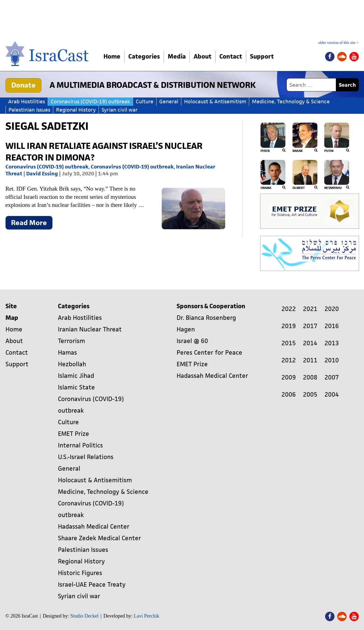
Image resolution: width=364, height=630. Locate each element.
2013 (332, 343)
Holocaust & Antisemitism (215, 102)
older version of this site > (338, 43)
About (203, 56)
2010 (332, 360)
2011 (310, 360)
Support (262, 56)
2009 (289, 377)
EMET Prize (74, 434)
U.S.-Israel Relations (86, 457)
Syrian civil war (120, 110)
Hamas (67, 353)
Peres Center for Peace (209, 353)
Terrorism (71, 341)
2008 (310, 377)
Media (177, 56)
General (169, 102)
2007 (332, 377)
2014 (310, 343)
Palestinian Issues (29, 110)
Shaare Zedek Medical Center (99, 538)
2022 (289, 309)
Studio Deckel (84, 616)
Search (347, 85)
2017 (310, 326)
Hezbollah (72, 364)
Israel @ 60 (192, 341)
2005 (310, 395)
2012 (289, 360)
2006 (289, 395)
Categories (144, 56)
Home (112, 56)
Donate (23, 85)
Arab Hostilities (27, 102)
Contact (231, 56)
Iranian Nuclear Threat (90, 329)
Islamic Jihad (76, 376)
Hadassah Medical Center (94, 527)
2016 (332, 326)
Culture (145, 102)
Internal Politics (80, 445)
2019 (289, 326)
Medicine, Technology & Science (291, 102)
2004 (332, 395)
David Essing (42, 174)
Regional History (76, 110)
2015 (289, 343)
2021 (310, 309)
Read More (32, 224)
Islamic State (76, 387)
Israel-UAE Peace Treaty (92, 585)
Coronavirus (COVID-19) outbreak (90, 102)
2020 (332, 309)
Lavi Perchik (147, 616)
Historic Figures (80, 573)
